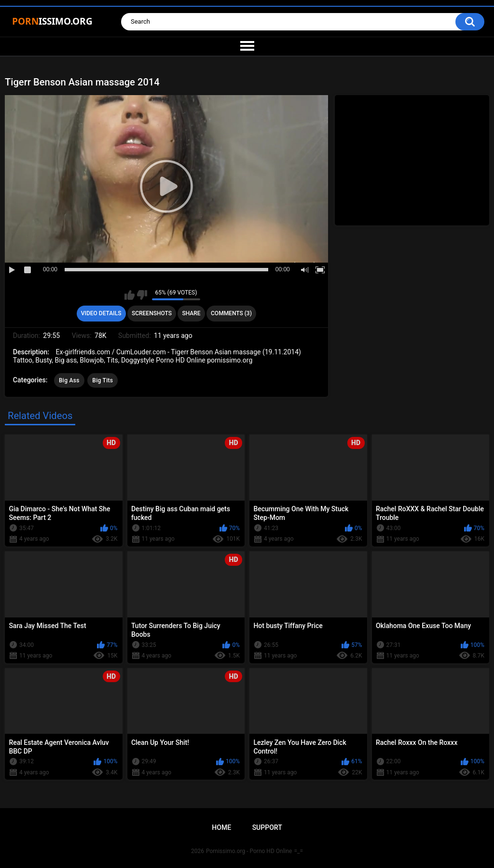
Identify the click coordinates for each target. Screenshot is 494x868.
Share (191, 313)
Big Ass (69, 380)
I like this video (130, 295)
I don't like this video (142, 295)
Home (221, 827)
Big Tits (103, 380)
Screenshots (152, 313)
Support (267, 827)
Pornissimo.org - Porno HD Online (249, 851)
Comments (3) (231, 313)
